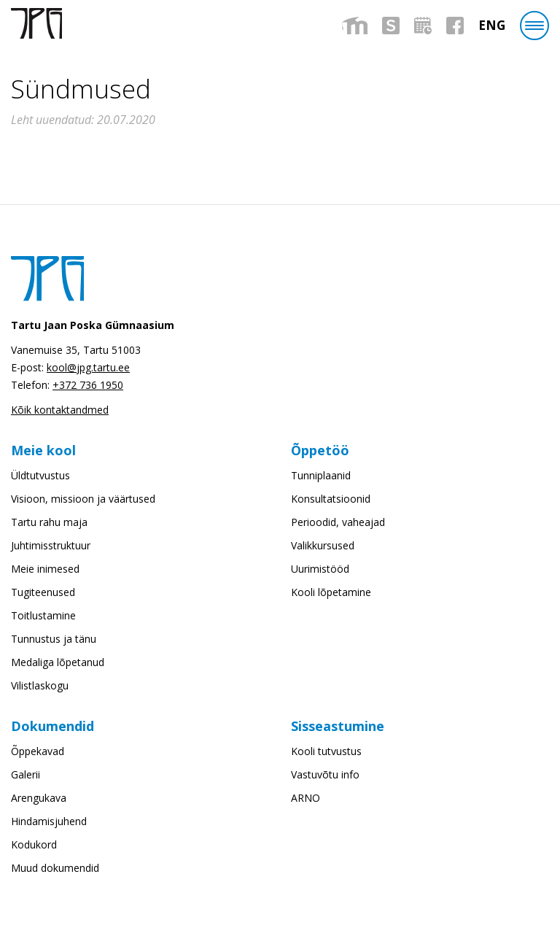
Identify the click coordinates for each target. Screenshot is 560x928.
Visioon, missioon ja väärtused (83, 499)
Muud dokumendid (55, 868)
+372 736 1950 (88, 385)
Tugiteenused (43, 592)
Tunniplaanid (321, 475)
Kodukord (34, 844)
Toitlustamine (43, 615)
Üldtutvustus (40, 475)
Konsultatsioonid (331, 499)
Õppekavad (38, 751)
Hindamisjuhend (49, 821)
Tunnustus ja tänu (54, 639)
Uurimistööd (320, 569)
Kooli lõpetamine (331, 592)
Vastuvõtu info (325, 774)
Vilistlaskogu (40, 685)
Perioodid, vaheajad (338, 522)
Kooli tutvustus (326, 751)
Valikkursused (323, 545)
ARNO (306, 798)
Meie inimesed (45, 569)
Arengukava (39, 798)
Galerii (26, 774)
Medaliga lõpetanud (58, 662)
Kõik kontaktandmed (60, 410)
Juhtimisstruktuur (51, 545)
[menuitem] (492, 25)
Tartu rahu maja (49, 522)
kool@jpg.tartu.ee (88, 367)
